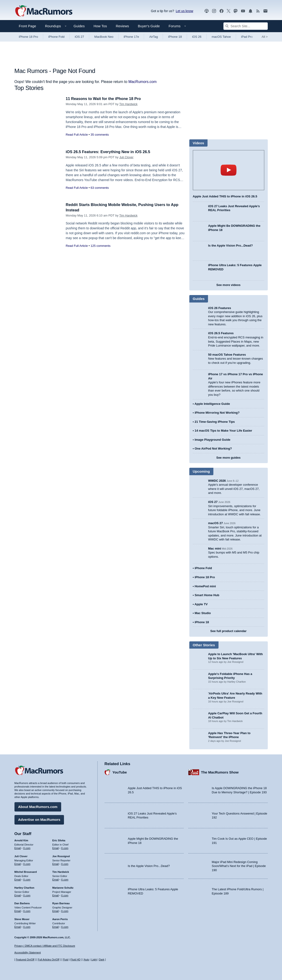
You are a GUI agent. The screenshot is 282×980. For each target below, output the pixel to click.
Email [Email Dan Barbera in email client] (18, 911)
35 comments (100, 135)
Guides (79, 26)
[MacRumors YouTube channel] (243, 11)
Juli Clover (126, 157)
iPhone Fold (56, 37)
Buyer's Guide (149, 26)
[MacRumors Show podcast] (207, 11)
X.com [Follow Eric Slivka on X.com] (65, 848)
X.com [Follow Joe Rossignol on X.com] (65, 863)
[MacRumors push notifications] (250, 11)
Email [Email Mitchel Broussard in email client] (18, 879)
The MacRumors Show (220, 772)
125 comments (100, 246)
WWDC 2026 (217, 481)
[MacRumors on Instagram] (214, 11)
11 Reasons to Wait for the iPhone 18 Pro (104, 99)
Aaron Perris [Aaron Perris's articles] (60, 919)
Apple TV (201, 604)
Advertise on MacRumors (39, 819)
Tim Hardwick (128, 104)
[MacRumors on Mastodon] (236, 11)
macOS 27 (216, 523)
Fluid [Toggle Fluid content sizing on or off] (66, 959)
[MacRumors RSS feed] (258, 11)
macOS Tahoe (221, 37)
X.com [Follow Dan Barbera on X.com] (27, 911)
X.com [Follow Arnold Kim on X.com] (27, 848)
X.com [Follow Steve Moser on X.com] (27, 926)
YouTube (120, 772)
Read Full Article (77, 135)
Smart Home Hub (207, 595)
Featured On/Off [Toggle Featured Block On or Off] (25, 959)
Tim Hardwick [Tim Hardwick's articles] (61, 872)
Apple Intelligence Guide (212, 404)
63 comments (100, 188)
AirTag (153, 37)
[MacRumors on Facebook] (222, 11)
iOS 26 (197, 37)
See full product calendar (228, 631)
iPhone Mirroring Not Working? (217, 413)
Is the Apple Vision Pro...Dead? (231, 246)
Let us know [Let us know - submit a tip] (185, 11)
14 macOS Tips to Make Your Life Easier (223, 431)
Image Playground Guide (213, 440)
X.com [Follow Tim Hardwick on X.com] (65, 879)
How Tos (100, 26)
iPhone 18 (175, 37)
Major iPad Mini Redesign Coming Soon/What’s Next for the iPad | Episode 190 (239, 866)
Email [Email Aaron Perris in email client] (56, 926)
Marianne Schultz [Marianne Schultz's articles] (63, 887)
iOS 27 (79, 37)
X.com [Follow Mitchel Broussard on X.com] (27, 879)
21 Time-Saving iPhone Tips (215, 422)
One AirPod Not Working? (213, 449)
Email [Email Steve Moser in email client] (18, 926)
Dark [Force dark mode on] (102, 959)
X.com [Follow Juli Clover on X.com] (27, 863)
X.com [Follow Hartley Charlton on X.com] (27, 895)
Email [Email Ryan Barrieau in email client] (56, 911)
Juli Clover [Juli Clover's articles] (21, 856)
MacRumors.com (143, 82)
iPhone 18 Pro (28, 37)
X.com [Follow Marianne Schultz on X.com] (65, 895)
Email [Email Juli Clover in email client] (18, 863)
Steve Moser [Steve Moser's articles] (22, 919)
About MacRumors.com (38, 806)
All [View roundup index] (265, 37)
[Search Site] (246, 26)
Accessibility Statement (28, 952)
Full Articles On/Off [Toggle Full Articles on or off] (49, 959)
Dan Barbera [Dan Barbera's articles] (22, 903)
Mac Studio (203, 613)
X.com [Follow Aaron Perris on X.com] (65, 926)
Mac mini (215, 548)
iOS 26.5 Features (221, 333)
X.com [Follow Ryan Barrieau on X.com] (65, 911)
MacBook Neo (104, 37)
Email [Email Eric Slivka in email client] (56, 848)
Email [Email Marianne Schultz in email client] (56, 895)
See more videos (228, 285)
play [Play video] (229, 170)
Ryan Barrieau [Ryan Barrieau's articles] (61, 903)
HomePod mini (205, 586)
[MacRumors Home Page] (44, 11)
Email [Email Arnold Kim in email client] (18, 848)
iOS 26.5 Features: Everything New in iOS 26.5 (109, 152)
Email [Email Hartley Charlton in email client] (18, 895)
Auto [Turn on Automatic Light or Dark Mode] (86, 959)
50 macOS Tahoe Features (227, 355)
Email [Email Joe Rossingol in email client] (56, 863)
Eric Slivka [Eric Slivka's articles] (59, 840)
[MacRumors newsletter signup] (265, 11)
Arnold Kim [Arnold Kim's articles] (21, 840)
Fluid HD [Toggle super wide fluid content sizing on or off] (76, 959)
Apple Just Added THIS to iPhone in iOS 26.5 (225, 196)
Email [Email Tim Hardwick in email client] (56, 879)
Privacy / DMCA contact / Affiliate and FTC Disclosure (45, 946)
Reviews (122, 26)
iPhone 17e (131, 37)
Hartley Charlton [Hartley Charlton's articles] (25, 887)
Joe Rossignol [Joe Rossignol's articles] (61, 856)
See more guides (228, 458)
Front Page (28, 26)
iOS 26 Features (220, 308)
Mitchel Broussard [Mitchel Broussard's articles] (26, 872)
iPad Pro (247, 37)
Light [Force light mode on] (94, 959)
